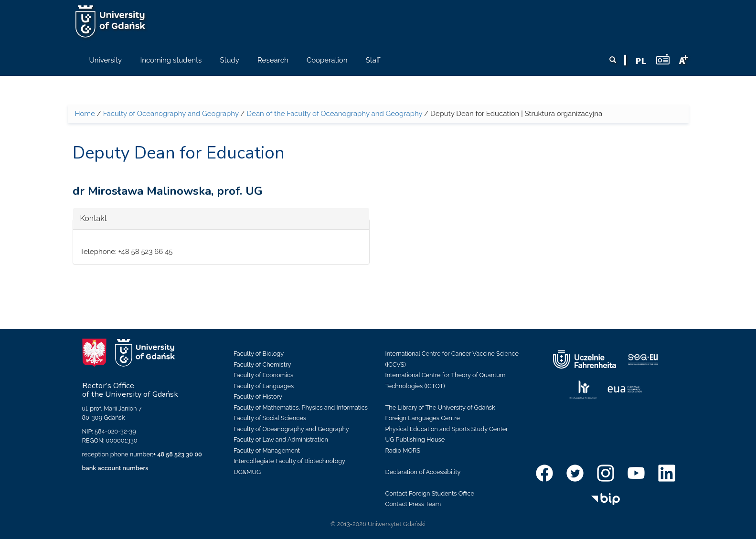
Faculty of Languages (264, 386)
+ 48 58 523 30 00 (178, 454)
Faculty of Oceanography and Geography (171, 114)
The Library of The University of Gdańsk (440, 407)
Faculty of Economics (263, 375)
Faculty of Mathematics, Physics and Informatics (301, 407)
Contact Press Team (413, 504)
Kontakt (94, 218)
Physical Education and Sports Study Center (447, 429)
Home (85, 114)
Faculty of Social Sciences (270, 418)
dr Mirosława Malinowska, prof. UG (168, 191)
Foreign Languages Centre (423, 418)
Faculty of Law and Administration (281, 439)
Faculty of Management (267, 450)
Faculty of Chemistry (262, 365)
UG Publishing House (415, 439)
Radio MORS (403, 450)
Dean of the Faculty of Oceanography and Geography (334, 114)
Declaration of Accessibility (423, 472)
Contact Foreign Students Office (430, 493)
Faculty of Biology (259, 354)
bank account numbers (115, 468)
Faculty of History (258, 396)
